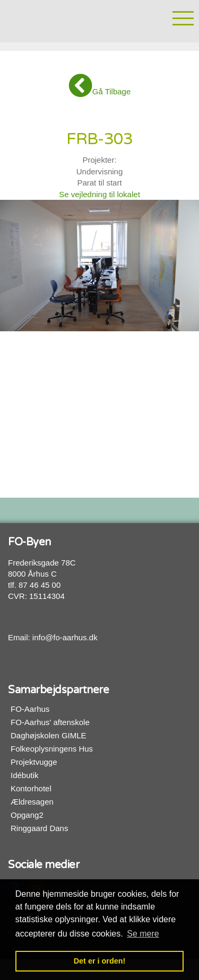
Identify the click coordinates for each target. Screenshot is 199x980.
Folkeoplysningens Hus (52, 749)
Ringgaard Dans (39, 828)
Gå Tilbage (100, 86)
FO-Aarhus (30, 709)
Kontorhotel (31, 788)
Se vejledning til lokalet (99, 194)
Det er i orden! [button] (100, 961)
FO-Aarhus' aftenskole (50, 722)
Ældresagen (32, 802)
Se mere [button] (143, 934)
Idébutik (25, 775)
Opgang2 (27, 815)
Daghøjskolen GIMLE (49, 735)
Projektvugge (34, 762)
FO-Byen (66, 20)
